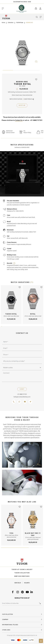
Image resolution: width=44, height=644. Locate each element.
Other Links (6, 630)
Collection (11, 23)
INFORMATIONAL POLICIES (10, 625)
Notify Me (22, 105)
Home (3, 23)
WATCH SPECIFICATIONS (16, 99)
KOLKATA (27, 583)
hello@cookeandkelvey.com (22, 397)
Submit (22, 389)
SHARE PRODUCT (29, 99)
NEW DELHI (18, 583)
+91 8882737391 (36, 120)
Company (5, 619)
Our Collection (7, 614)
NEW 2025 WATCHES (22, 576)
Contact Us (19, 120)
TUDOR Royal (20, 23)
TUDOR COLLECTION (22, 573)
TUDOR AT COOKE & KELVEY (22, 569)
